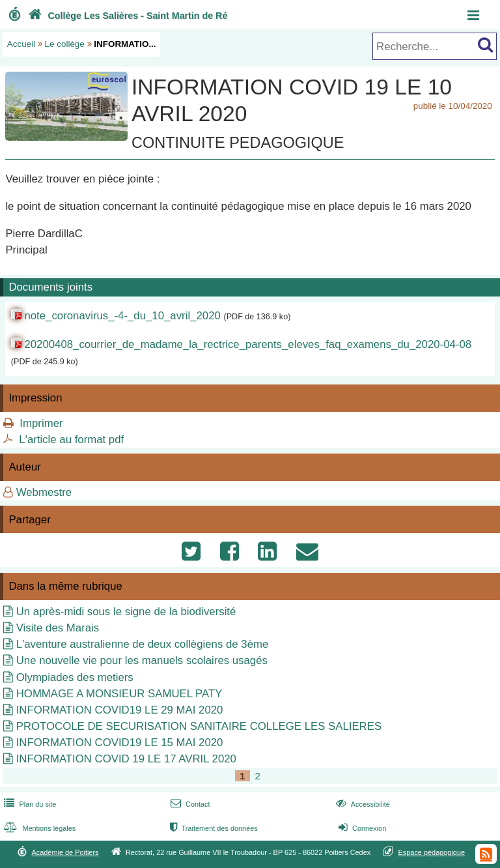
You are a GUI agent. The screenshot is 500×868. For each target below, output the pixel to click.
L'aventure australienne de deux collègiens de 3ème (143, 644)
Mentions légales (38, 828)
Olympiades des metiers (75, 677)
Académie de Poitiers (65, 852)
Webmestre (44, 492)
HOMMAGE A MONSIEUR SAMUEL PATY (119, 694)
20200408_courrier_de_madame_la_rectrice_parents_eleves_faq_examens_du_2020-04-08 (248, 344)
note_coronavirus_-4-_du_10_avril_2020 (122, 316)
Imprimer (41, 423)
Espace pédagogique (432, 852)
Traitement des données (213, 828)
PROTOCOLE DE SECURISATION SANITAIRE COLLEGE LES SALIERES (199, 726)
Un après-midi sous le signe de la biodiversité (126, 612)
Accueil (21, 44)
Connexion (361, 828)
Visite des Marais (58, 628)
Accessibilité (362, 804)
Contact (189, 804)
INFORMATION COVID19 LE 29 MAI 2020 (120, 710)
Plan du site (29, 804)
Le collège (65, 44)
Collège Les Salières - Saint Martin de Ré (127, 16)
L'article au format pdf (71, 440)
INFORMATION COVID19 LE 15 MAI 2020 (120, 743)
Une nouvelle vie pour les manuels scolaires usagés (142, 660)
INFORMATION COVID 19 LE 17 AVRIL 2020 (126, 759)
